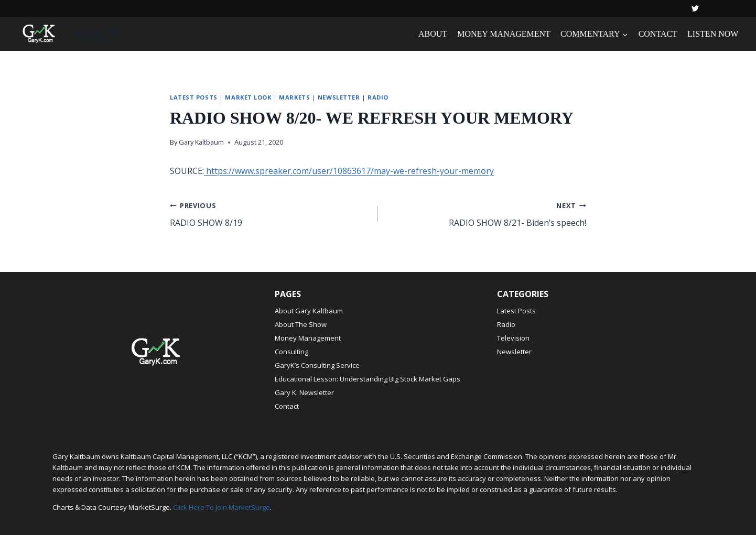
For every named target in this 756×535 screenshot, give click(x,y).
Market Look (248, 97)
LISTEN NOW (713, 34)
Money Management (308, 338)
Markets (294, 97)
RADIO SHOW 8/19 (270, 214)
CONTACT (658, 34)
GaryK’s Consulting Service (317, 365)
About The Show (301, 324)
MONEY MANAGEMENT (504, 34)
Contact (287, 406)
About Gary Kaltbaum (309, 311)
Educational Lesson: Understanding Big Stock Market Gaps (368, 379)
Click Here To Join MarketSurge (222, 507)
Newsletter (339, 97)
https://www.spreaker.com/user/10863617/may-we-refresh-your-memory (349, 171)
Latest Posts (194, 97)
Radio (378, 97)
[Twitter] (695, 8)
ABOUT (433, 34)
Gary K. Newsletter (304, 392)
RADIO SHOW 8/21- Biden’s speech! (486, 214)
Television (513, 338)
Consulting (291, 352)
